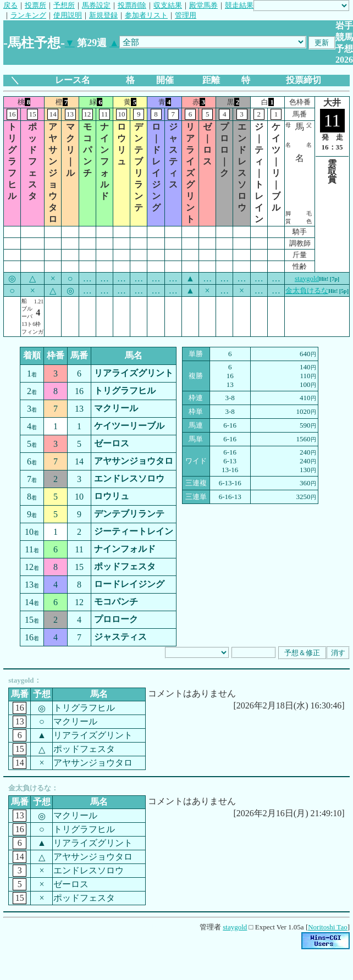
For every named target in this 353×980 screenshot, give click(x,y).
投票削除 (132, 5)
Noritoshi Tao (327, 927)
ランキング (28, 15)
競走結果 (239, 5)
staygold (307, 278)
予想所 (64, 5)
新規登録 (103, 15)
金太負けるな (307, 290)
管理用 (186, 15)
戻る (10, 5)
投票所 (35, 5)
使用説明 (68, 15)
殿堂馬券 (203, 5)
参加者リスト (146, 15)
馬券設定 (96, 5)
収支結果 (168, 5)
